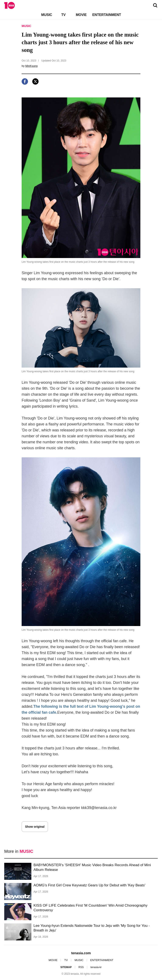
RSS (81, 967)
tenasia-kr (96, 967)
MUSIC (47, 15)
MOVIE (81, 15)
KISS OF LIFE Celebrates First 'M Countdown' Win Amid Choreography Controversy (90, 908)
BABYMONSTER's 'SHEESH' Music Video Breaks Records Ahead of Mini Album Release (92, 867)
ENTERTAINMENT (107, 15)
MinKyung (31, 66)
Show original (35, 827)
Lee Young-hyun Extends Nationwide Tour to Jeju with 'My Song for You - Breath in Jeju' (92, 928)
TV (63, 15)
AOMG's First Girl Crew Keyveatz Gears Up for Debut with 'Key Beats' (89, 885)
